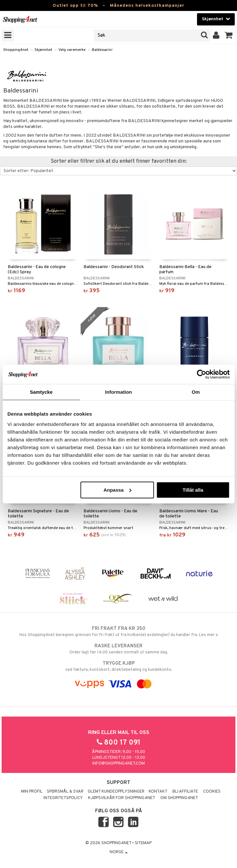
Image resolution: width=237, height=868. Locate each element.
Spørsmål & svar (65, 792)
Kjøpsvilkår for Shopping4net (122, 798)
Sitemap (143, 843)
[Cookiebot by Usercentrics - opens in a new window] (201, 374)
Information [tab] (119, 392)
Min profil (32, 792)
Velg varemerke (72, 50)
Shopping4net (16, 50)
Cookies (212, 792)
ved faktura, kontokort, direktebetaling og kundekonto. (118, 666)
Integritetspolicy (63, 798)
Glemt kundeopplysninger (116, 792)
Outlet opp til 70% (75, 6)
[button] (229, 35)
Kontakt (158, 792)
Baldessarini (102, 50)
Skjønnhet (43, 50)
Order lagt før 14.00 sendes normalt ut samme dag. (118, 649)
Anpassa (118, 490)
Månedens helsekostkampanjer (147, 6)
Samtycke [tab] (41, 392)
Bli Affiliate (185, 792)
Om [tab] (196, 392)
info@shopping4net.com (118, 764)
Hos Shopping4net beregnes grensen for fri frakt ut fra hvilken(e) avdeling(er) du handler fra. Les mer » (118, 632)
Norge (119, 852)
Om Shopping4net (179, 798)
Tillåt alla (193, 490)
